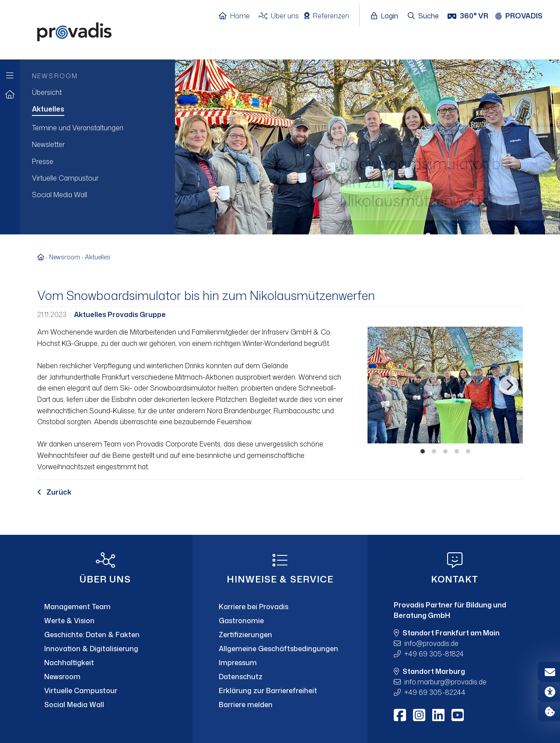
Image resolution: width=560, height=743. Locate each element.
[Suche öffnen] (424, 16)
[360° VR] (469, 16)
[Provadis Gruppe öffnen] (523, 16)
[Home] (239, 16)
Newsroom (65, 257)
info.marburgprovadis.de (445, 682)
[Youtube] (458, 715)
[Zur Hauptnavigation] (10, 73)
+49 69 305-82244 (435, 692)
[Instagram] (419, 715)
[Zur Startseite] (10, 95)
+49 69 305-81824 (434, 654)
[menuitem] (97, 92)
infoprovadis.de (431, 643)
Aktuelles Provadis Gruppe (120, 314)
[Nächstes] (509, 385)
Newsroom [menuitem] (55, 76)
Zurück (54, 492)
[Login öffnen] (387, 16)
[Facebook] (400, 715)
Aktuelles (98, 257)
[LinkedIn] (438, 715)
